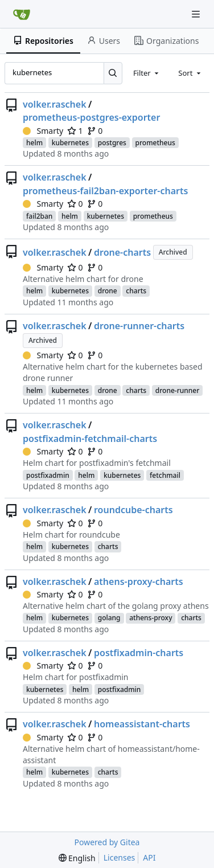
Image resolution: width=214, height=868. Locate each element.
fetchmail (165, 475)
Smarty (43, 131)
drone (108, 291)
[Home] (22, 14)
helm (34, 143)
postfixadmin (48, 475)
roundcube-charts (133, 510)
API (149, 857)
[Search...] (113, 73)
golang (109, 618)
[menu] (77, 858)
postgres (112, 143)
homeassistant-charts (142, 724)
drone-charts (122, 252)
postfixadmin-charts (139, 653)
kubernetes (70, 143)
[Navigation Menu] (197, 14)
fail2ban (39, 216)
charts (136, 291)
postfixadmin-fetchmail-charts (90, 439)
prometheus (155, 143)
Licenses (120, 857)
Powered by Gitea (107, 842)
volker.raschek (55, 104)
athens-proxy (151, 618)
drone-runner (178, 390)
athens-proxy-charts (139, 582)
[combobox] (147, 73)
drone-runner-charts (139, 326)
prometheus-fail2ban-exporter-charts (105, 191)
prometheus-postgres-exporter (91, 117)
